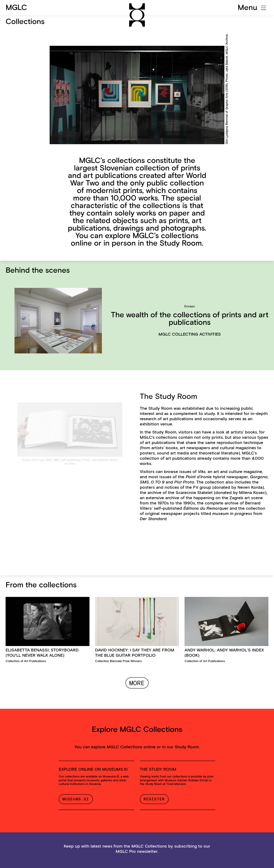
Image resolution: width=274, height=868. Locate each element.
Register (154, 799)
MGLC (16, 7)
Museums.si (76, 799)
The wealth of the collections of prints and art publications (190, 318)
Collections (25, 21)
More (137, 683)
